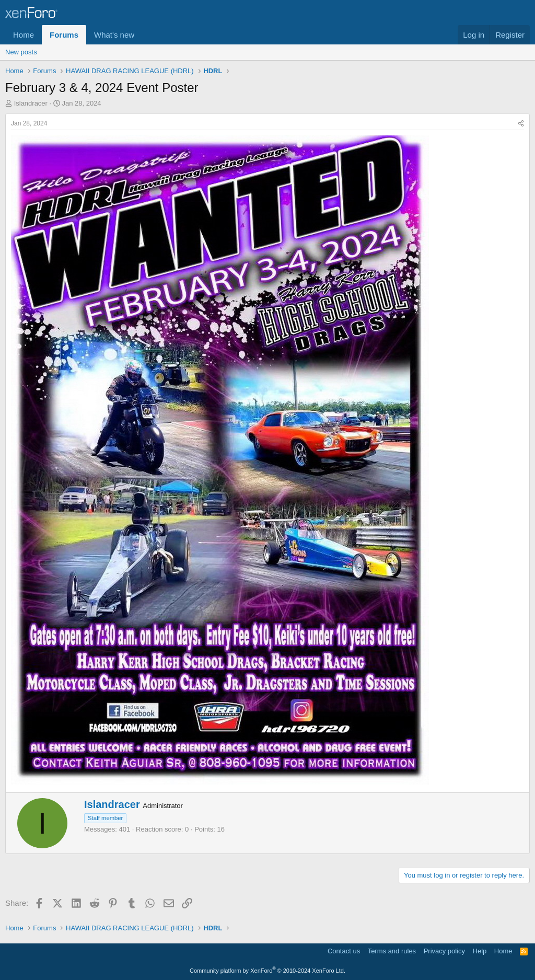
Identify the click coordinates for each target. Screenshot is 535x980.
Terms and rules (392, 951)
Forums (64, 35)
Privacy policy (444, 951)
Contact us (344, 951)
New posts (21, 52)
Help (480, 951)
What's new (114, 35)
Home (24, 35)
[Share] (521, 124)
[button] (143, 35)
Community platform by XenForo (267, 971)
